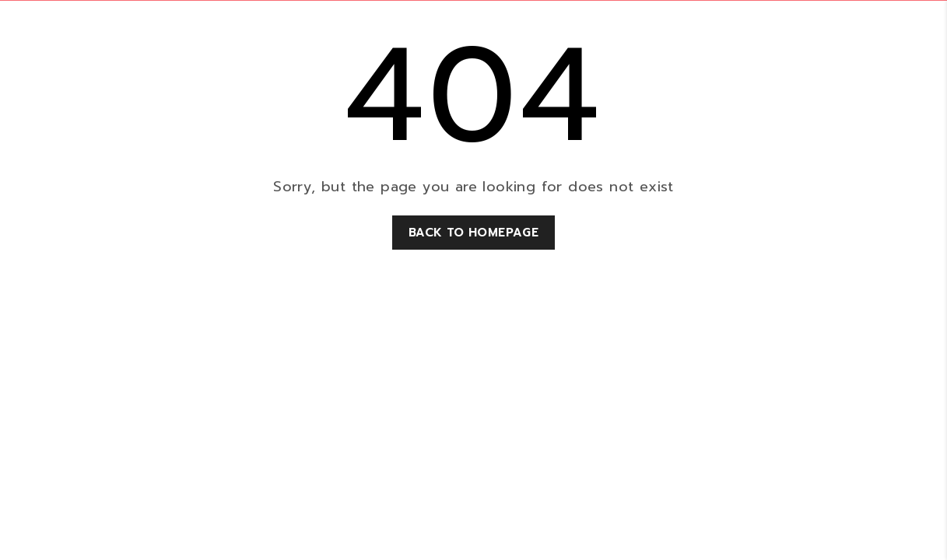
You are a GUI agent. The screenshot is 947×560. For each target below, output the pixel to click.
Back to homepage (473, 233)
